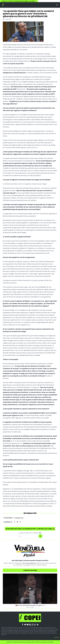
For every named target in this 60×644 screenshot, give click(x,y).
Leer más (57, 637)
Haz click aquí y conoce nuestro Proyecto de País (30, 560)
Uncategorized (18, 518)
